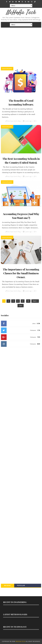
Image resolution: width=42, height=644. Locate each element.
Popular (21, 585)
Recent (8, 585)
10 (28, 301)
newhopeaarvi (7, 69)
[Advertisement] (21, 48)
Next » (35, 301)
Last (21, 306)
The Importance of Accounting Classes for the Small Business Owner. (21, 273)
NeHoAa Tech (21, 12)
